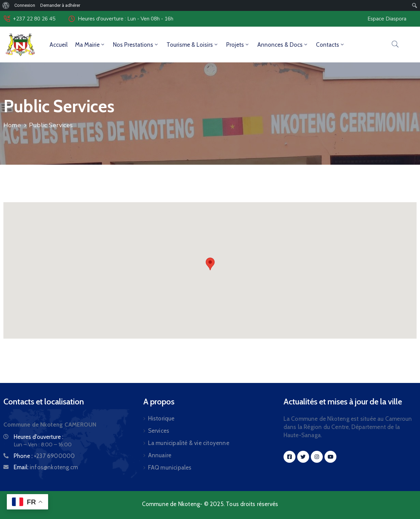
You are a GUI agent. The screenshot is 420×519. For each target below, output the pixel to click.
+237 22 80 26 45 (34, 19)
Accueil (59, 45)
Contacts (330, 45)
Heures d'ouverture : (38, 437)
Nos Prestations (136, 45)
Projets (238, 45)
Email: (46, 467)
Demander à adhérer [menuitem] (60, 5)
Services (159, 431)
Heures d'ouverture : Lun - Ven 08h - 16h (126, 19)
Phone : (44, 456)
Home (12, 125)
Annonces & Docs (283, 45)
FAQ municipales (170, 468)
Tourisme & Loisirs (193, 45)
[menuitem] (6, 5)
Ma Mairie (90, 45)
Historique (161, 418)
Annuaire (160, 455)
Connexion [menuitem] (25, 5)
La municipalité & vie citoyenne (189, 443)
